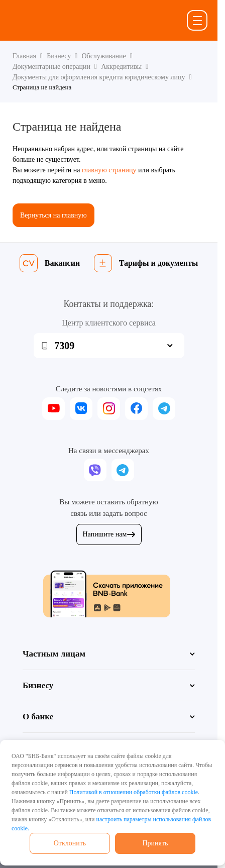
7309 (64, 346)
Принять (155, 843)
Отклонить (70, 843)
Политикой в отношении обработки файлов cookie (134, 792)
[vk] (81, 409)
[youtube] (53, 409)
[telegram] (164, 409)
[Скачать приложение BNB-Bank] (109, 594)
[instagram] (109, 409)
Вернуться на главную (53, 215)
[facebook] (136, 409)
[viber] (95, 470)
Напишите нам (109, 534)
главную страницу (109, 170)
